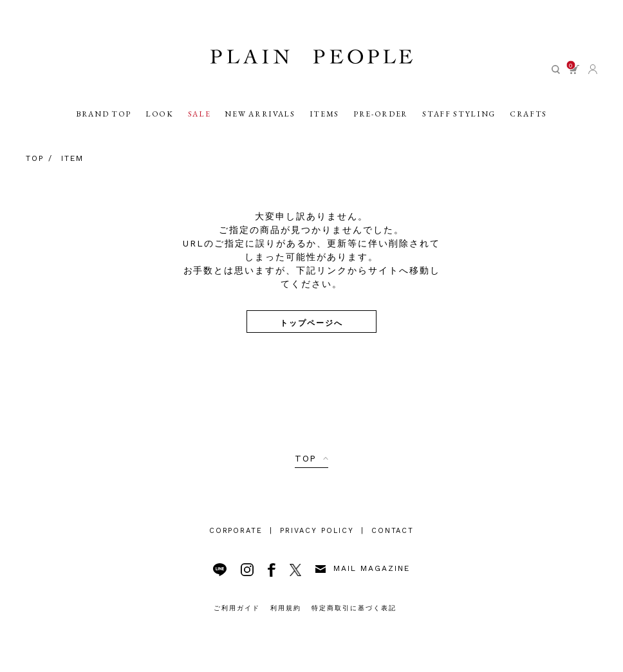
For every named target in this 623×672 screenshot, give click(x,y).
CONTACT (393, 531)
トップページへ (311, 322)
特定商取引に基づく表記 (354, 608)
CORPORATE (236, 531)
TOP (306, 458)
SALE (200, 117)
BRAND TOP (104, 117)
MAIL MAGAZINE (362, 568)
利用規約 (286, 608)
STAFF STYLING (459, 117)
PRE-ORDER (381, 117)
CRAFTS (528, 117)
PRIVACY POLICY (317, 531)
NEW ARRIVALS (260, 117)
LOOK (160, 117)
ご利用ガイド (237, 608)
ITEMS (324, 117)
